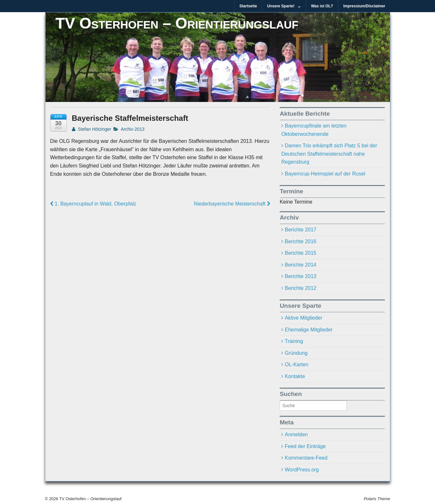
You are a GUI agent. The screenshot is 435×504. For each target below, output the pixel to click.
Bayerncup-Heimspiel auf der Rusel (325, 174)
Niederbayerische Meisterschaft (232, 204)
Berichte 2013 (301, 276)
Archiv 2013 (133, 129)
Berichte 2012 (301, 288)
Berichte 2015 (301, 253)
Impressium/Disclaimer (364, 6)
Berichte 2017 (301, 230)
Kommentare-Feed (306, 458)
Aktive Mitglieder (303, 318)
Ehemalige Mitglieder (309, 330)
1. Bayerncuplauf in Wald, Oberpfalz (93, 204)
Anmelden (296, 434)
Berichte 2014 (301, 265)
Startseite (248, 6)
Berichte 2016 (301, 241)
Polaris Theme (377, 499)
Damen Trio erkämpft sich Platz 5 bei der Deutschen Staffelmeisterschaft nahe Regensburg (329, 154)
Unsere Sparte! (281, 6)
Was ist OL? (322, 6)
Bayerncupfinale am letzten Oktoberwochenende (314, 130)
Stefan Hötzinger (92, 129)
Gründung (296, 353)
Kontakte (295, 376)
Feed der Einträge (305, 446)
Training (294, 341)
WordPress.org (302, 470)
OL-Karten (297, 364)
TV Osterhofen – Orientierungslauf (177, 23)
